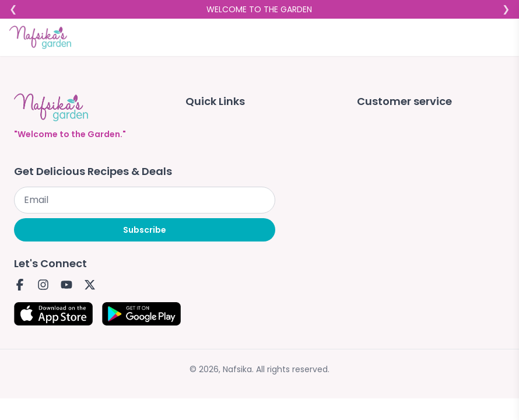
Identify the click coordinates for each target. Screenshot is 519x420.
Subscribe (145, 230)
